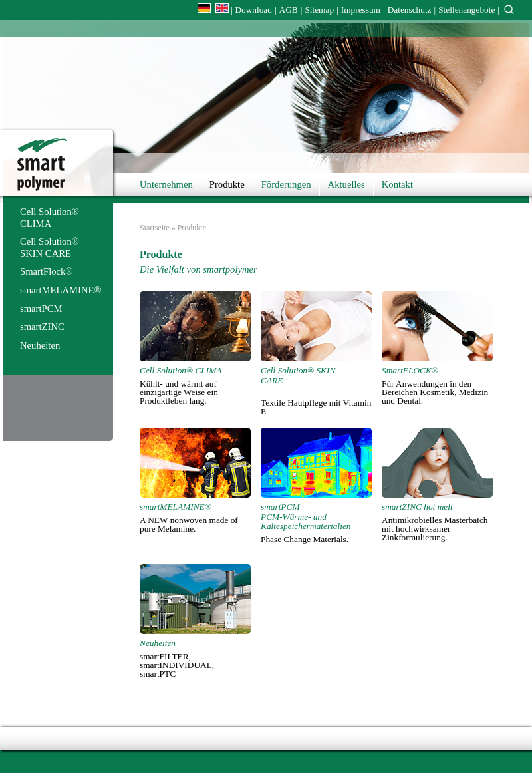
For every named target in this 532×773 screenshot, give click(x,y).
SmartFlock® (47, 271)
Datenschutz (410, 10)
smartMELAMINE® (61, 290)
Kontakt (397, 184)
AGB (289, 10)
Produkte (227, 184)
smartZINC (42, 327)
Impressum (361, 10)
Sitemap (319, 10)
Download (253, 10)
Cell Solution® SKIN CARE (50, 247)
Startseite (155, 228)
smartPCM (41, 309)
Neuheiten (40, 345)
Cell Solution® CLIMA (50, 218)
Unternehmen (166, 184)
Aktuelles (346, 184)
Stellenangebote (466, 10)
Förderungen (286, 184)
